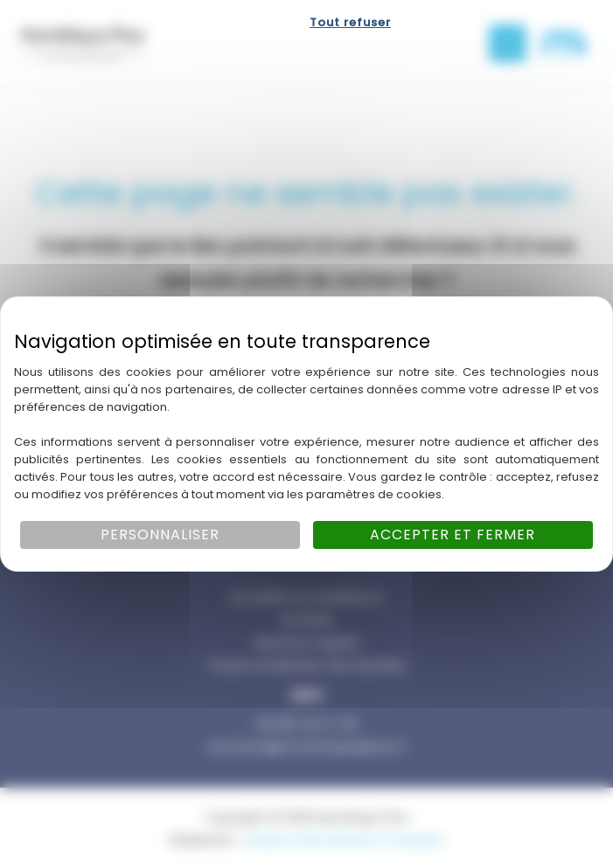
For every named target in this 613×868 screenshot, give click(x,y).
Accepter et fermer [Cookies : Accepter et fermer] (453, 535)
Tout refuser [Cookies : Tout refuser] (350, 22)
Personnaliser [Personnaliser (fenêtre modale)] (160, 535)
